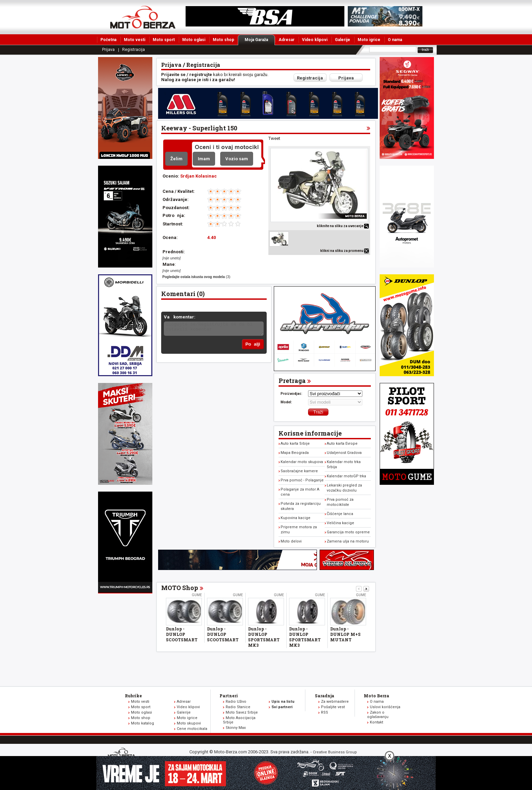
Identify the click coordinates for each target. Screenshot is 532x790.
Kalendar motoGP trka (346, 476)
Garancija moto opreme (348, 532)
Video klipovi (315, 40)
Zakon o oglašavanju (378, 715)
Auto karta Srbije (295, 444)
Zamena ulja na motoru (348, 541)
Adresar (287, 40)
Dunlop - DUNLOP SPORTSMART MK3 (264, 637)
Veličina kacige (340, 523)
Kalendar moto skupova (302, 462)
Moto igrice (369, 40)
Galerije (343, 40)
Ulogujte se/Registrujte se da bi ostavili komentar (214, 329)
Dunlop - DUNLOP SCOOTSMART (182, 634)
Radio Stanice (238, 707)
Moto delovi (291, 541)
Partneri (229, 696)
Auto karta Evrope (342, 444)
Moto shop (223, 40)
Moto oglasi (194, 40)
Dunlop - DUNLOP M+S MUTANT (345, 634)
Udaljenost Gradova (344, 453)
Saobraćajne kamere (299, 471)
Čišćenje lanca (340, 514)
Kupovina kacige (296, 518)
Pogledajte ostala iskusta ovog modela (194, 277)
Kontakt (376, 722)
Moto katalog (142, 723)
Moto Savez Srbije (242, 712)
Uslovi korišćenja (385, 707)
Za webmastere (335, 702)
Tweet (274, 138)
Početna (108, 40)
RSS (325, 712)
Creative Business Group (335, 752)
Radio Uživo (236, 702)
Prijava (108, 50)
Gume (197, 595)
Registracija (134, 50)
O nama (395, 40)
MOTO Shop (180, 588)
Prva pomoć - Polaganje (302, 480)
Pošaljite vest (333, 707)
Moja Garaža (260, 40)
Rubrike (133, 696)
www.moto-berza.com (122, 753)
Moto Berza (376, 696)
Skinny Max (236, 728)
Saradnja (325, 696)
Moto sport (164, 40)
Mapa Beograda (295, 453)
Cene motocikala (192, 729)
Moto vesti (135, 40)
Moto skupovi (189, 723)
